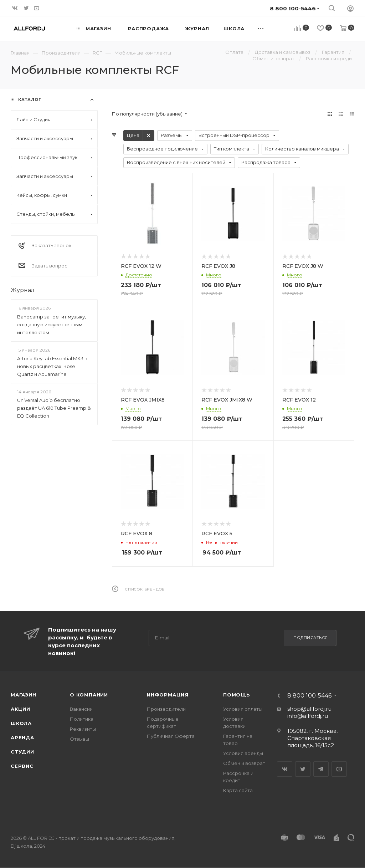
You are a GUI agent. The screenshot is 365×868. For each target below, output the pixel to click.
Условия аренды (243, 753)
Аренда (22, 737)
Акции (20, 709)
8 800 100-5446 (309, 696)
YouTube (339, 769)
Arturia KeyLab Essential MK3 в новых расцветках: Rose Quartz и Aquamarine (52, 366)
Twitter (303, 769)
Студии (22, 752)
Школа (21, 723)
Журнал (23, 290)
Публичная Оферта (171, 736)
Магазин (24, 695)
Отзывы (79, 739)
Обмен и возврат (244, 763)
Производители (166, 709)
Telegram (321, 769)
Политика (82, 719)
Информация (168, 695)
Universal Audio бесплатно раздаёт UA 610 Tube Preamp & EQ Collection (54, 408)
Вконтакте (285, 769)
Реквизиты (83, 729)
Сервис (22, 766)
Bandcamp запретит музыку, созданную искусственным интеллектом (52, 325)
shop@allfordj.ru (309, 709)
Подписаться (311, 638)
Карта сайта (238, 790)
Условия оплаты (243, 709)
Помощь (237, 695)
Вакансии (81, 709)
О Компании (89, 695)
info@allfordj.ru (308, 716)
